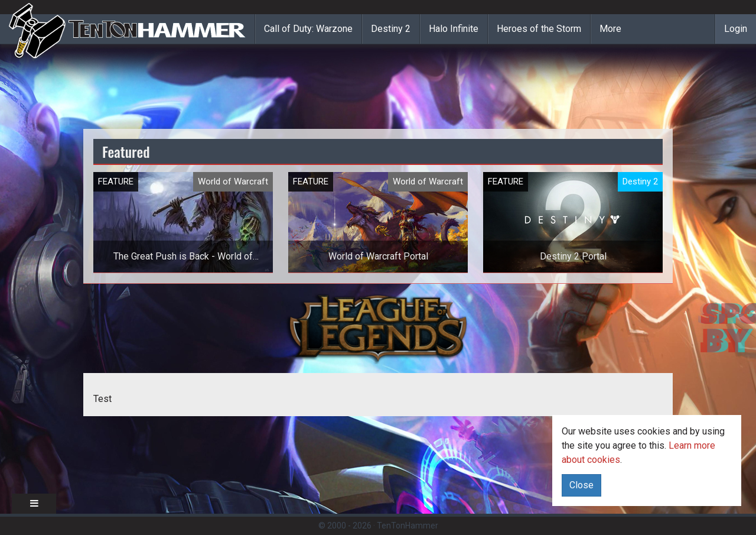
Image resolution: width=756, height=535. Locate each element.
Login (736, 29)
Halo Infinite (454, 29)
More (610, 29)
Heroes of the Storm (539, 29)
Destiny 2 (391, 29)
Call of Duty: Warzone (308, 29)
